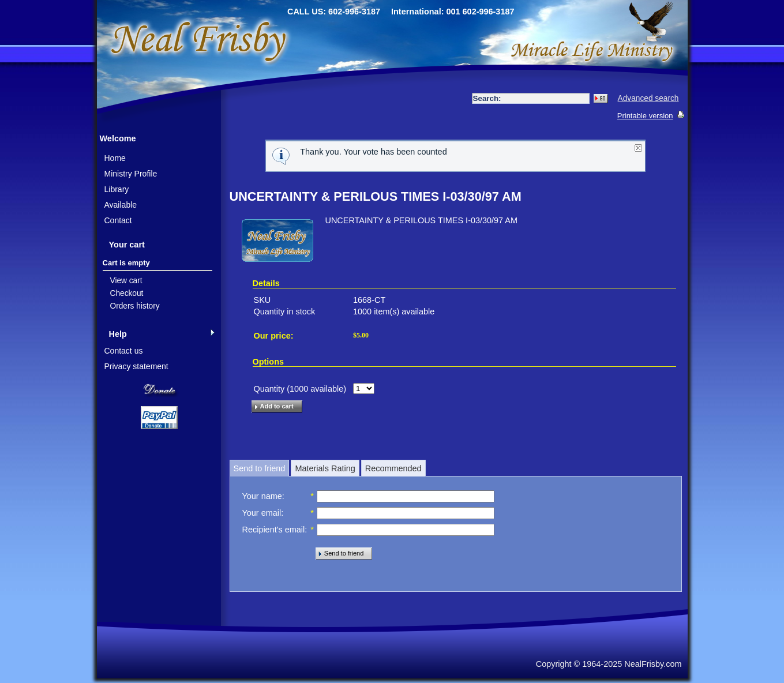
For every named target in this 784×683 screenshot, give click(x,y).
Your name (262, 496)
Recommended (393, 468)
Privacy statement (136, 366)
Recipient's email (274, 530)
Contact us (124, 351)
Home (115, 158)
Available (121, 205)
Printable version (645, 116)
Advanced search (648, 98)
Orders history (135, 306)
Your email (262, 513)
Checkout (127, 293)
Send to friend (260, 468)
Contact (118, 220)
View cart (126, 281)
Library (117, 189)
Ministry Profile (131, 174)
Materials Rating (325, 468)
